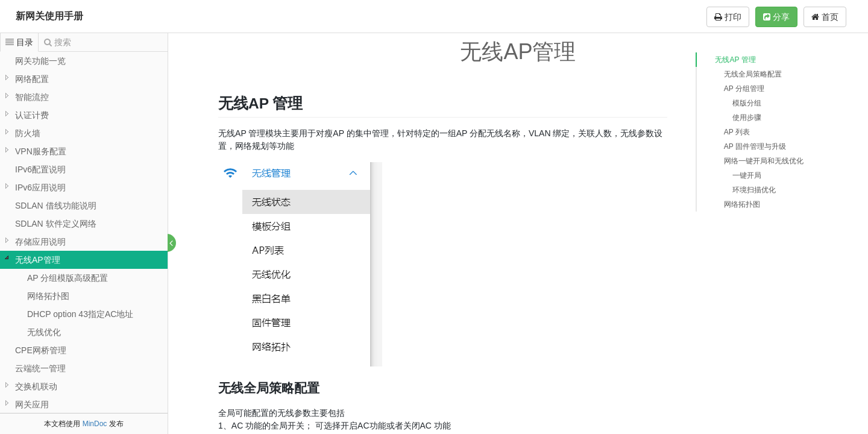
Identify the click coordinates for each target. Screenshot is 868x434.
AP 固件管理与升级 (755, 146)
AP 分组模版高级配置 (68, 278)
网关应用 (32, 404)
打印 (728, 17)
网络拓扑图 (48, 296)
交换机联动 (36, 386)
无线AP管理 (38, 260)
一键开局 (747, 175)
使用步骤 (747, 118)
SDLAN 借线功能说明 (56, 206)
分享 (776, 17)
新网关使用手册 (49, 16)
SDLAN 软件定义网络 (56, 224)
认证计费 (32, 115)
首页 (825, 17)
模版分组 (747, 103)
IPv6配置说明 (40, 169)
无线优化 (44, 332)
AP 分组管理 (744, 89)
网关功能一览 (40, 61)
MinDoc (95, 424)
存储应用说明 (40, 242)
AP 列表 (737, 132)
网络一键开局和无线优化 (764, 161)
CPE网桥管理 (41, 350)
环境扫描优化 (754, 190)
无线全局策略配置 (753, 74)
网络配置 (32, 79)
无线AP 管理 (735, 60)
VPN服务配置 (41, 151)
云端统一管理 (40, 368)
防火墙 (28, 133)
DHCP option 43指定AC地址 (80, 314)
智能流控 (32, 97)
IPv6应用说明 (40, 187)
